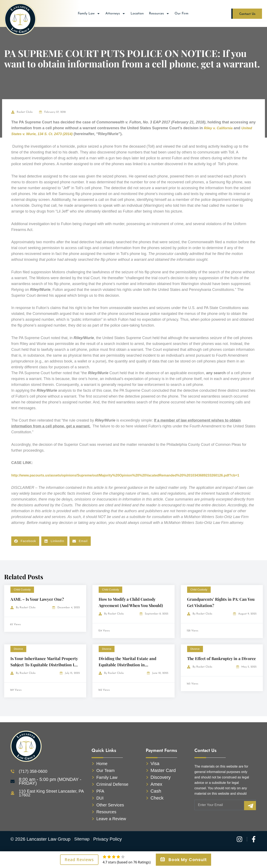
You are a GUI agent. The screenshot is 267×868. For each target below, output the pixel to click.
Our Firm (181, 14)
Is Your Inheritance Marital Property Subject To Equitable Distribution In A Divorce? (45, 670)
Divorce (18, 655)
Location (137, 14)
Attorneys (115, 14)
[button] (25, 547)
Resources (159, 14)
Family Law (89, 14)
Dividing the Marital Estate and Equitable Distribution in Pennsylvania (128, 670)
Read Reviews (79, 860)
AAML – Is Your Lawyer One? (38, 605)
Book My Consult (183, 860)
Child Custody (22, 595)
